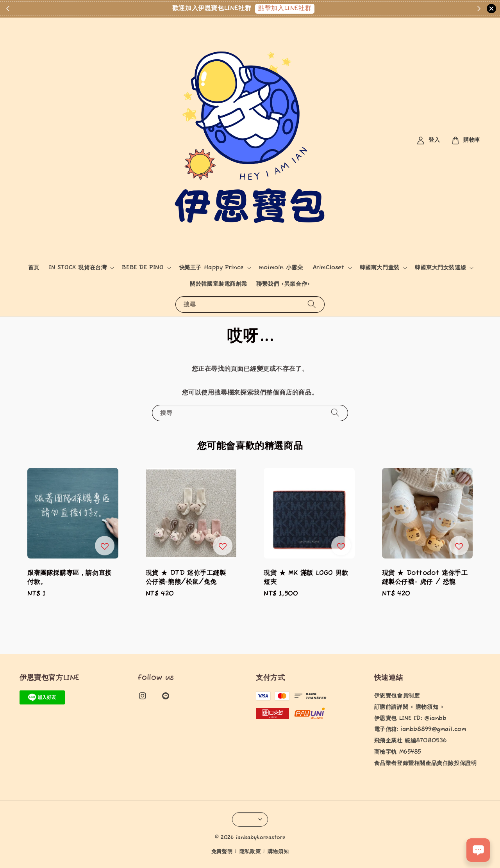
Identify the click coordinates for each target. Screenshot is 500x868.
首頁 (34, 268)
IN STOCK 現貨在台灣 (78, 268)
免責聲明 (222, 852)
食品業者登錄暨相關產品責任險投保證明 (426, 763)
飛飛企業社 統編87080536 (411, 741)
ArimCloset (329, 268)
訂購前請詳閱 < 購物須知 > (409, 707)
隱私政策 (250, 852)
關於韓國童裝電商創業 (218, 284)
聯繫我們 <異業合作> (283, 284)
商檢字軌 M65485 (398, 752)
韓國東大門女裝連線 (440, 268)
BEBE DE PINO (143, 268)
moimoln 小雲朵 (281, 268)
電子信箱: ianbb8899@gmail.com (420, 729)
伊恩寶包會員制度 (397, 696)
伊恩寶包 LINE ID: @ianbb (410, 719)
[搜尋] (312, 304)
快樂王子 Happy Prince (211, 268)
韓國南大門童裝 (380, 268)
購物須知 (278, 852)
